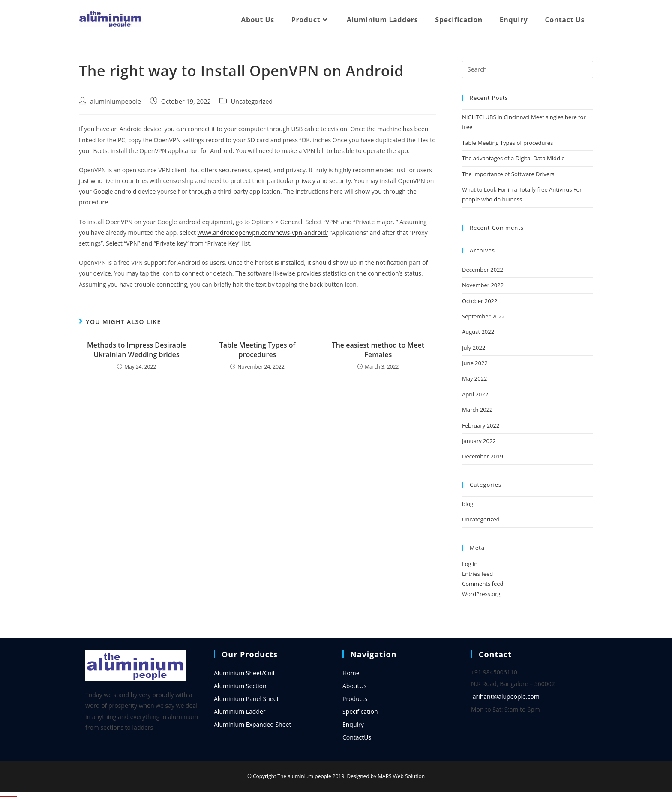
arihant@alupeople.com (506, 697)
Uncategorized (252, 101)
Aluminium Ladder (240, 712)
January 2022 (479, 441)
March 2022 (477, 410)
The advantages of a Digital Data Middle (513, 158)
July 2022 (474, 348)
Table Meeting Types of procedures (258, 350)
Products (355, 699)
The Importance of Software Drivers (508, 174)
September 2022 (483, 316)
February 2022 (481, 425)
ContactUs (357, 737)
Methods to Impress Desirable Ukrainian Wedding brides (136, 350)
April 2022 (475, 394)
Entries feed (477, 574)
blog (468, 504)
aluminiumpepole (115, 101)
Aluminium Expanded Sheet (252, 724)
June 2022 (475, 363)
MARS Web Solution (401, 776)
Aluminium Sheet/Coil (244, 673)
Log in (470, 564)
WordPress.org (481, 594)
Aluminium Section (240, 686)
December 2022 (483, 270)
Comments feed (483, 584)
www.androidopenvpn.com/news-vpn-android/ (263, 232)
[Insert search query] (528, 69)
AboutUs (354, 686)
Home (351, 673)
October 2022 (480, 301)
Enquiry (353, 724)
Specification (360, 712)
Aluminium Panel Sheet (246, 699)
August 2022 (478, 332)
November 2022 (483, 285)
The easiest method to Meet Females (378, 350)
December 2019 (483, 456)
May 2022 (475, 378)
